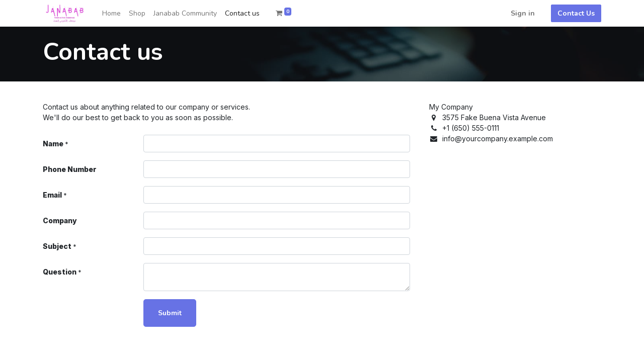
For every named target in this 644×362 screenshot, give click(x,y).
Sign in (523, 13)
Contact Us (576, 13)
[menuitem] (111, 13)
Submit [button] (170, 313)
